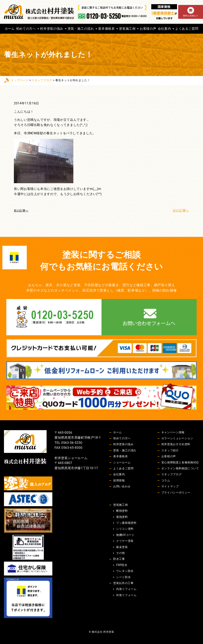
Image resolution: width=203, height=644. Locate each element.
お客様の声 (148, 29)
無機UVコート (125, 535)
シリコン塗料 (125, 529)
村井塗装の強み (52, 29)
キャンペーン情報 (173, 432)
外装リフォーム (126, 595)
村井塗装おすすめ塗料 (176, 444)
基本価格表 (106, 29)
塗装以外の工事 (123, 583)
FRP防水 (122, 565)
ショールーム (122, 462)
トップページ (20, 80)
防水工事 (119, 559)
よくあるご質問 (187, 29)
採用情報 (119, 480)
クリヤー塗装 (125, 541)
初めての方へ (26, 29)
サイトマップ (170, 486)
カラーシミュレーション (177, 438)
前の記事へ (21, 211)
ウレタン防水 (125, 571)
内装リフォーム (126, 589)
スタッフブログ (42, 80)
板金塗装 (122, 547)
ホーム (10, 29)
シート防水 (123, 577)
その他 (121, 553)
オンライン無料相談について (180, 468)
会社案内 (164, 29)
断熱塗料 (122, 511)
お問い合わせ (122, 486)
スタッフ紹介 (170, 450)
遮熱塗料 (122, 517)
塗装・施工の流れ (81, 29)
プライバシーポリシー (176, 493)
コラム (166, 480)
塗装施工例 (127, 29)
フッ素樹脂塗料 (126, 523)
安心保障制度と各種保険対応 (180, 462)
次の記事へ (181, 210)
